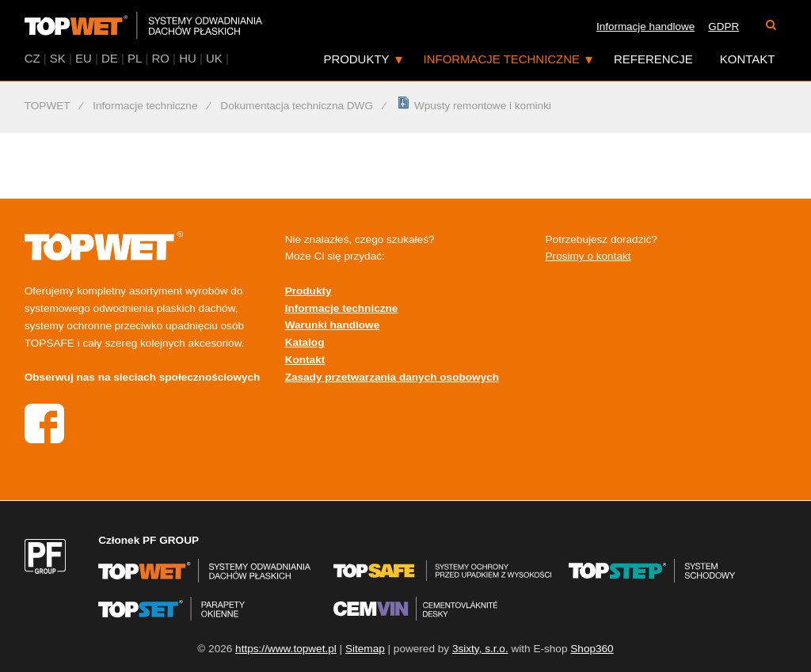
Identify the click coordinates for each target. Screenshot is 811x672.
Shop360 (592, 649)
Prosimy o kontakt (588, 256)
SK (58, 58)
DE (110, 58)
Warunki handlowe (333, 325)
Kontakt (748, 59)
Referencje (653, 59)
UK (214, 58)
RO (160, 58)
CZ (32, 58)
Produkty (356, 59)
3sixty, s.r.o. (480, 649)
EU (84, 58)
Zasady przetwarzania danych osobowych (392, 377)
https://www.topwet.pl (286, 649)
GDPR (723, 27)
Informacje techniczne (502, 59)
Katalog (305, 342)
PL (135, 58)
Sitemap (365, 649)
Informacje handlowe (645, 27)
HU (188, 58)
